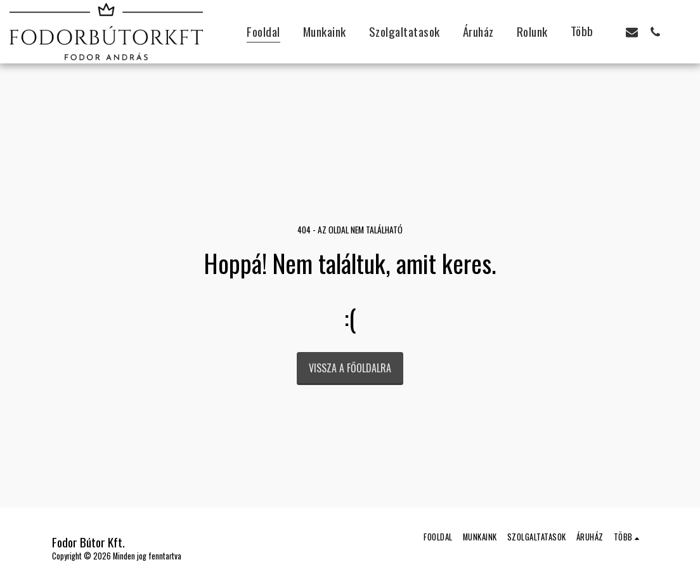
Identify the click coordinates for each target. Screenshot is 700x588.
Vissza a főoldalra (350, 368)
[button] (632, 32)
